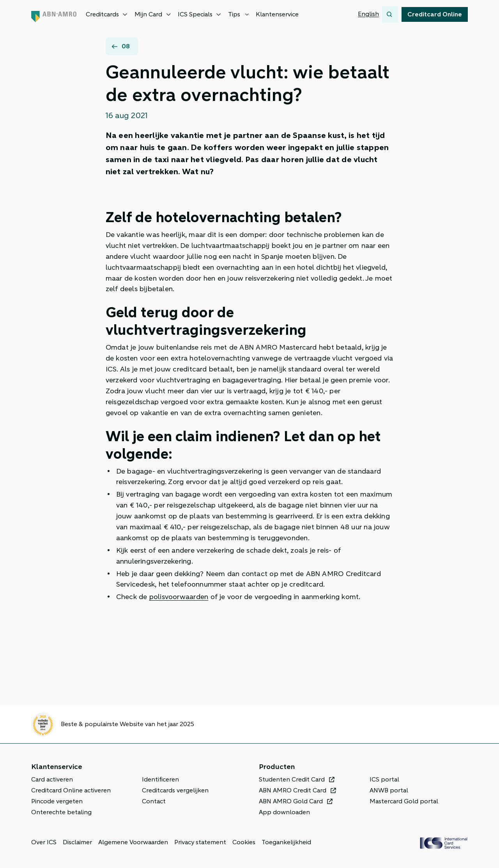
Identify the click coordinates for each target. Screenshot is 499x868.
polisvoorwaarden (179, 597)
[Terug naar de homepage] (54, 14)
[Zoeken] (390, 14)
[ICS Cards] (444, 843)
